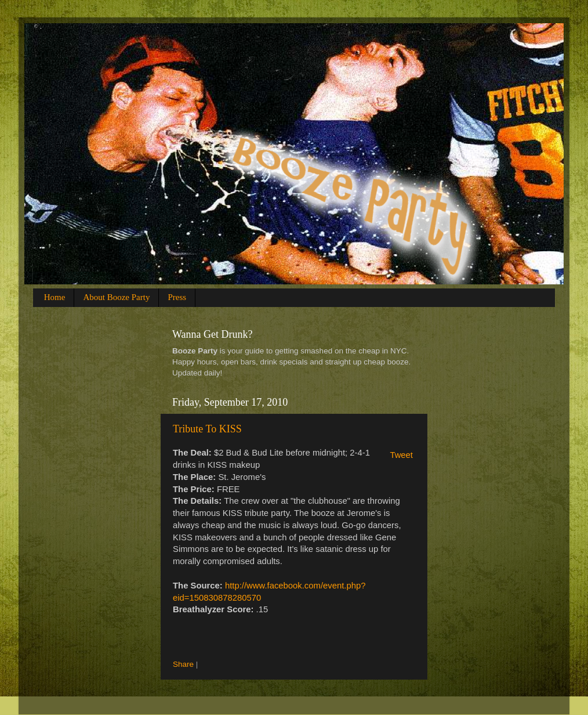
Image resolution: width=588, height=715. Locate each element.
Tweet (401, 455)
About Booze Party (116, 297)
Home (55, 297)
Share (183, 664)
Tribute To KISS (207, 429)
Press (177, 297)
